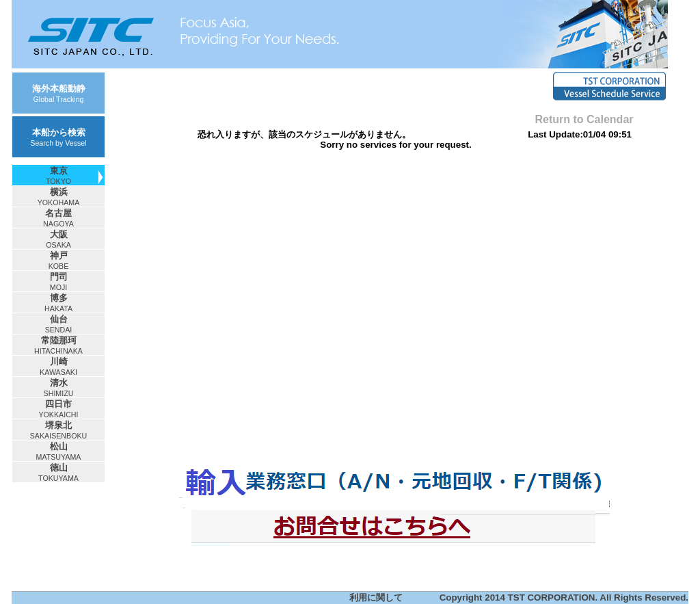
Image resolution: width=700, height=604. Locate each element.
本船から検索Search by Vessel (58, 137)
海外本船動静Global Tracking (59, 93)
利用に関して (376, 598)
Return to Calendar (584, 119)
